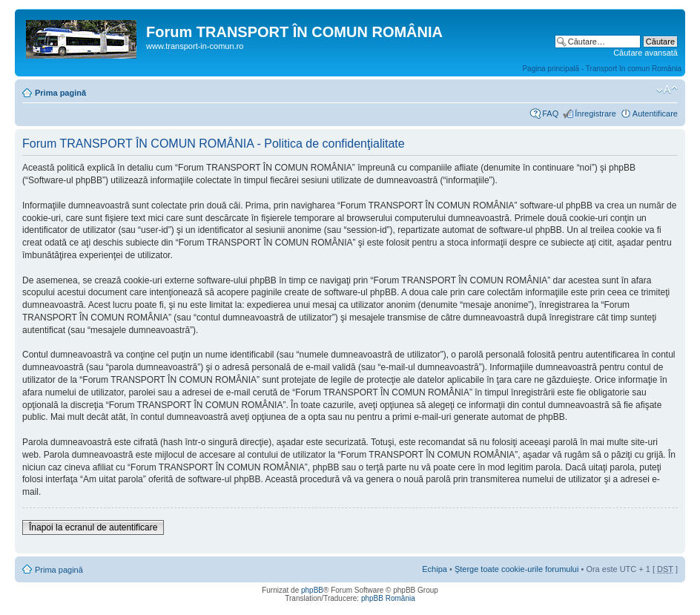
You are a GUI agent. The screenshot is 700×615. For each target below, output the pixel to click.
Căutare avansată (645, 53)
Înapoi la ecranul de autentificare (93, 527)
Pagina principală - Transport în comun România (602, 69)
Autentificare (655, 114)
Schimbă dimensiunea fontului (667, 90)
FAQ (550, 114)
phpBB (312, 590)
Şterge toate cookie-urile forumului (517, 569)
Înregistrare (595, 114)
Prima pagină (60, 93)
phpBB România (388, 598)
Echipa (435, 569)
